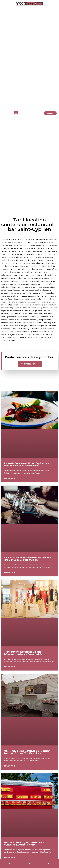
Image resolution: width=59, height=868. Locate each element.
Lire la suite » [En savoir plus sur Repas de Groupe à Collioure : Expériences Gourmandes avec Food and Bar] (10, 478)
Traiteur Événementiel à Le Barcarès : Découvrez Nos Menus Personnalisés (24, 653)
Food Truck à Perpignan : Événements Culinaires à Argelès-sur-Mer (24, 844)
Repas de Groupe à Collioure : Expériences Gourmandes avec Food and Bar (26, 464)
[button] (16, 113)
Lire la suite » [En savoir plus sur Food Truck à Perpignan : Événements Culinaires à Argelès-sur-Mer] (10, 857)
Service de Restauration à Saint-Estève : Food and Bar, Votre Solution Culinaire (28, 559)
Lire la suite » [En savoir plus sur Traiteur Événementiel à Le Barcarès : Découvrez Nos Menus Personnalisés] (10, 667)
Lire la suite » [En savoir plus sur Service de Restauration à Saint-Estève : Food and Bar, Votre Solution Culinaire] (10, 573)
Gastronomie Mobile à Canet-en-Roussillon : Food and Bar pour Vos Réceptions (28, 752)
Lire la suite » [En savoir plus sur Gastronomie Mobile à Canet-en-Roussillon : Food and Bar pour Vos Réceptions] (10, 766)
